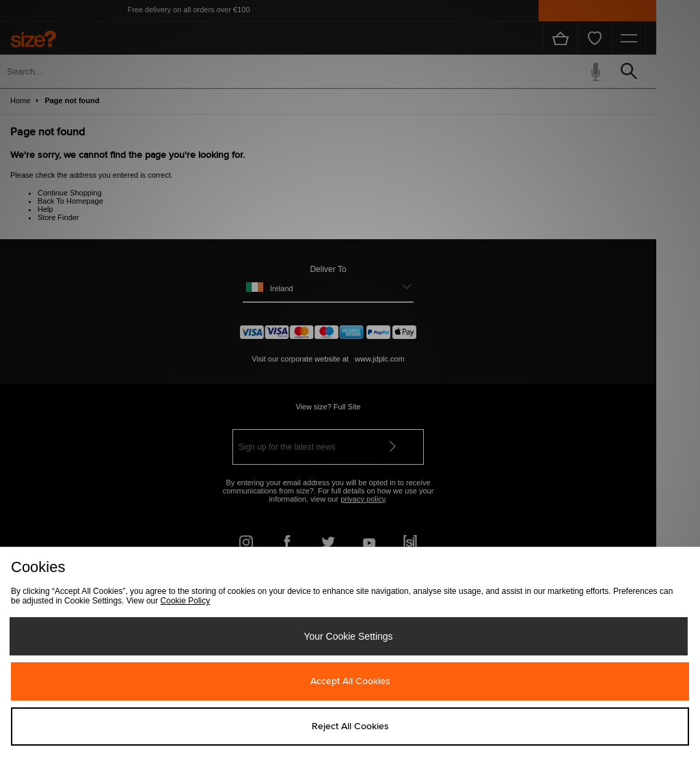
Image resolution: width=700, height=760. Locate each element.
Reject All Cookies (350, 727)
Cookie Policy (186, 601)
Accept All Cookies (350, 681)
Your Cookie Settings (348, 636)
